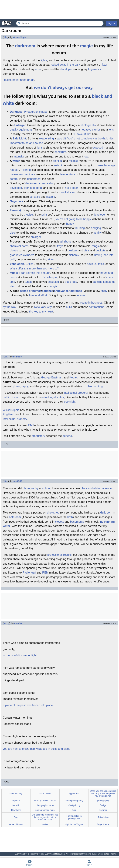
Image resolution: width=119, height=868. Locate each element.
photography (88, 125)
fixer (105, 65)
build (69, 307)
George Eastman (52, 377)
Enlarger (20, 125)
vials (87, 250)
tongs (95, 246)
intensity (19, 157)
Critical (30, 264)
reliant (58, 165)
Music (14, 273)
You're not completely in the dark (88, 138)
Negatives (16, 201)
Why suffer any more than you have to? (34, 268)
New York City (43, 307)
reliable (73, 161)
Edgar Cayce (103, 824)
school (46, 488)
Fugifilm (8, 414)
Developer (16, 810)
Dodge (103, 805)
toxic (101, 264)
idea (6, 357)
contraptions (97, 307)
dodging (96, 228)
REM (45, 573)
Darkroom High (16, 793)
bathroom (15, 517)
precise (28, 215)
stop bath (36, 188)
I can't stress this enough (35, 273)
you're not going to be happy (73, 219)
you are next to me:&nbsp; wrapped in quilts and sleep (37, 749)
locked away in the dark (65, 65)
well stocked (69, 192)
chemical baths (19, 246)
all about (65, 242)
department (34, 179)
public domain (11, 397)
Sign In (111, 23)
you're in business (91, 303)
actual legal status (53, 397)
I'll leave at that (82, 134)
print (44, 215)
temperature (67, 174)
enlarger (36, 237)
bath (70, 517)
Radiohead (29, 573)
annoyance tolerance (68, 291)
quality (97, 233)
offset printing (94, 386)
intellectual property (76, 393)
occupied (53, 282)
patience (48, 291)
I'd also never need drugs (18, 80)
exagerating (46, 138)
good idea (71, 282)
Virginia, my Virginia (74, 824)
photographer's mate (45, 810)
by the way (9, 307)
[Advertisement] (59, 10)
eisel (13, 233)
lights (44, 60)
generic (67, 436)
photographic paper (45, 805)
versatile (35, 197)
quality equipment (21, 130)
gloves (14, 250)
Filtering (26, 170)
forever (81, 295)
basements (77, 522)
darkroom (25, 46)
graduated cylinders (22, 255)
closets (60, 522)
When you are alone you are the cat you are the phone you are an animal (103, 793)
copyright (70, 402)
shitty (104, 291)
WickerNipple (20, 37)
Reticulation (103, 817)
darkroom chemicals (22, 174)
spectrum (60, 152)
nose (38, 69)
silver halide (45, 793)
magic (86, 46)
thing (6, 37)
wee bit (61, 138)
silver (51, 259)
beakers (73, 250)
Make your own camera (45, 801)
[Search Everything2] (60, 23)
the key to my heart (41, 312)
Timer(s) (15, 210)
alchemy (74, 255)
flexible (51, 197)
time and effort (38, 295)
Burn (16, 817)
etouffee (18, 623)
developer (66, 69)
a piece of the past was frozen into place (28, 705)
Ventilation (17, 264)
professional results (59, 555)
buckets (101, 250)
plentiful (58, 161)
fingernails (95, 69)
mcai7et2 (17, 481)
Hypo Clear (74, 793)
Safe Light (19, 138)
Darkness (16, 112)
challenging (51, 277)
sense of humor (31, 291)
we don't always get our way (63, 87)
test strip (16, 805)
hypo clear (71, 188)
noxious (92, 264)
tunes (28, 282)
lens (111, 130)
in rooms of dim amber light (20, 655)
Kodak (73, 377)
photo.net (53, 513)
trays (60, 246)
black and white (90, 488)
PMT (31, 425)
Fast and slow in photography (74, 817)
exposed (98, 148)
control (14, 179)
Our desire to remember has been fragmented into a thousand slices (45, 817)
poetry (6, 623)
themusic (17, 357)
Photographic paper (36, 112)
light (39, 148)
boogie (53, 286)
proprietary (38, 436)
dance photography (74, 801)
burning (80, 228)
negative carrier (90, 130)
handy (70, 224)
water (16, 161)
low (86, 157)
